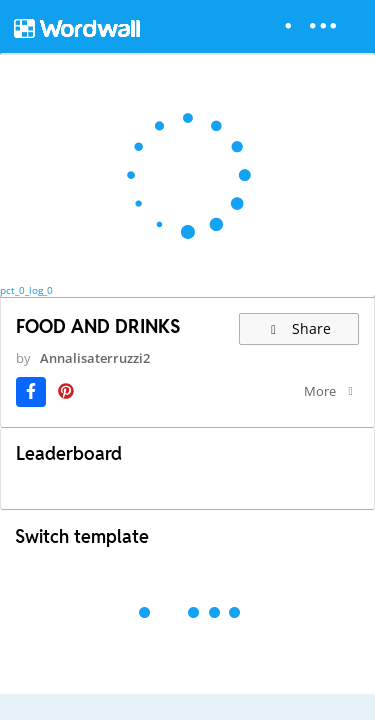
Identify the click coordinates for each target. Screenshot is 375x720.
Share (299, 328)
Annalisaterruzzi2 (95, 358)
